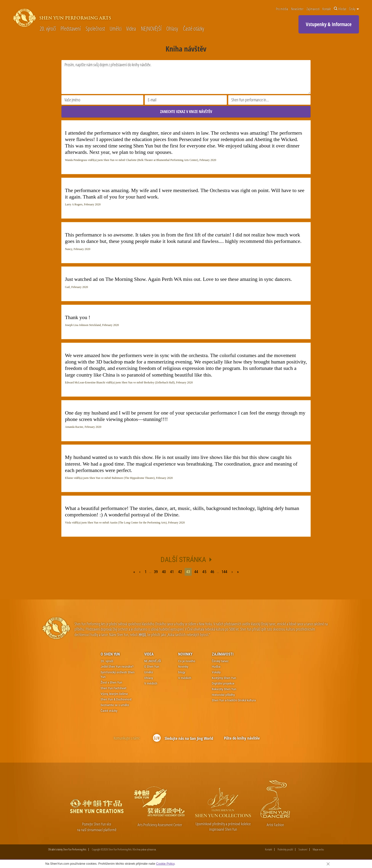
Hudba (216, 667)
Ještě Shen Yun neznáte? (117, 667)
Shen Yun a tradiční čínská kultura (234, 700)
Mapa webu (318, 849)
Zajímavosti (313, 9)
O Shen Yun (110, 654)
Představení (71, 29)
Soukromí (303, 849)
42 (180, 572)
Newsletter (297, 9)
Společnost (95, 29)
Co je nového (187, 661)
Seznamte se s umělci (115, 705)
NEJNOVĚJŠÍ (151, 29)
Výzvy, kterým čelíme (114, 694)
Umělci (116, 29)
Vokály (216, 672)
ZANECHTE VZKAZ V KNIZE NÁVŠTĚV (186, 112)
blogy (182, 672)
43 (188, 572)
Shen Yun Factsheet (114, 688)
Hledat (340, 9)
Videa (131, 29)
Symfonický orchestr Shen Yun (118, 675)
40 (164, 572)
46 (212, 572)
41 (172, 572)
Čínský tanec (220, 661)
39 (156, 572)
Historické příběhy (223, 695)
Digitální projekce (223, 684)
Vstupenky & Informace (329, 24)
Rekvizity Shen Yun (224, 689)
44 (196, 572)
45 (204, 572)
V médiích (151, 684)
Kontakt (327, 9)
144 (225, 572)
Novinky (185, 654)
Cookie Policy (165, 864)
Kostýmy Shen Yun (224, 678)
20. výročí (48, 29)
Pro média (282, 9)
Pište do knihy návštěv (242, 738)
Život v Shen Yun (111, 682)
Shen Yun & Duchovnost (116, 699)
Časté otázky (193, 29)
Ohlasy (172, 29)
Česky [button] (354, 9)
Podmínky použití (285, 849)
